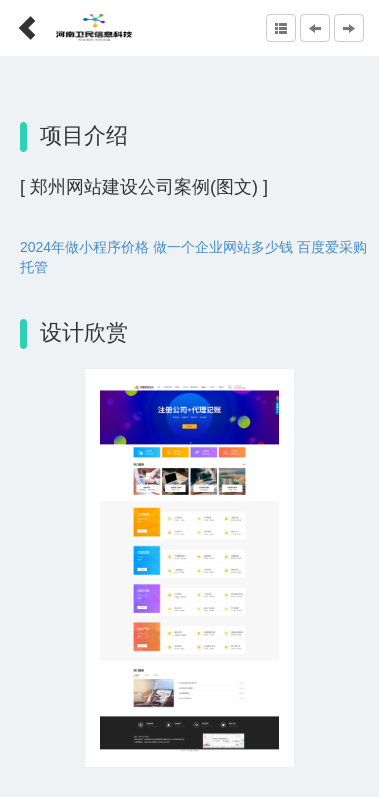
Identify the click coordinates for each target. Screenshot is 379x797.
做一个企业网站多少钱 (223, 247)
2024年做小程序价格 (84, 247)
